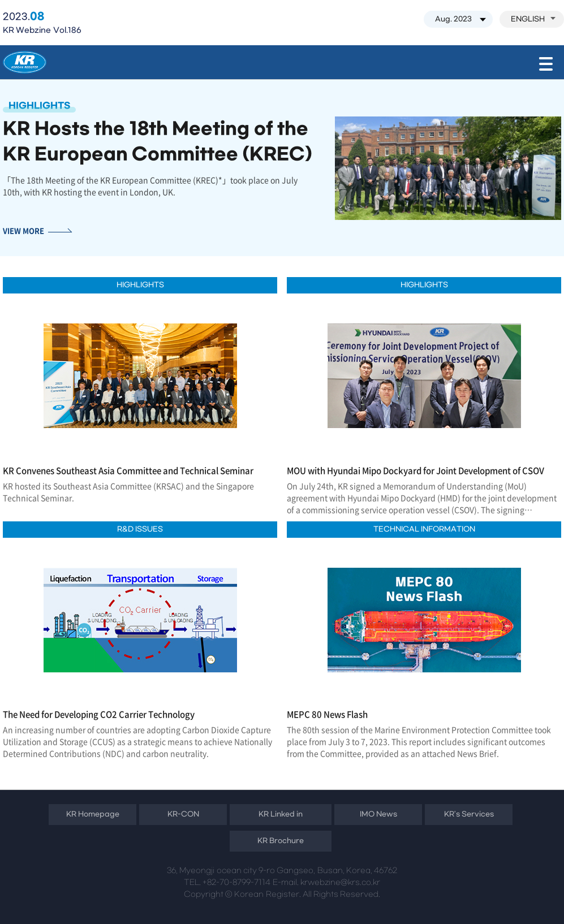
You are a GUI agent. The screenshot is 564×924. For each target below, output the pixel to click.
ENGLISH (533, 19)
